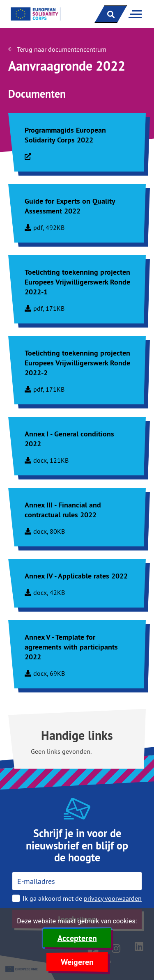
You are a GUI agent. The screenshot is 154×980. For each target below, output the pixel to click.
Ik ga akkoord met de (82, 898)
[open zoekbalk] (111, 14)
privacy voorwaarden (113, 898)
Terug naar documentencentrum (57, 49)
